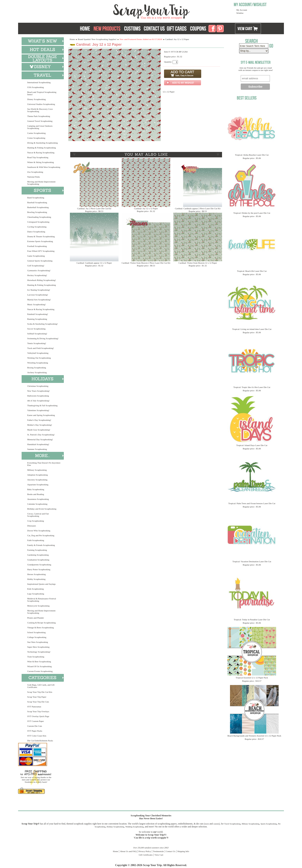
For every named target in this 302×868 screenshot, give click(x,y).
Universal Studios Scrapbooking (41, 104)
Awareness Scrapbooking (38, 499)
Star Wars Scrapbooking (38, 642)
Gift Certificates (146, 855)
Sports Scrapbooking (269, 824)
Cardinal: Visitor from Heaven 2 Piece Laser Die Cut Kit (146, 263)
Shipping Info (183, 851)
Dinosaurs (32, 526)
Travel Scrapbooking (232, 824)
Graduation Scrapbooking (38, 560)
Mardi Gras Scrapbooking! (39, 430)
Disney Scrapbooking (36, 99)
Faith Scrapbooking (36, 540)
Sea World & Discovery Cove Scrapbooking (40, 110)
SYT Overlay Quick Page (38, 716)
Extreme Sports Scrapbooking (40, 241)
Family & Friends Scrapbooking (41, 545)
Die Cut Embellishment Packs (40, 741)
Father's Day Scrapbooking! (39, 420)
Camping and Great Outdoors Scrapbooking (40, 127)
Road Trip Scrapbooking (38, 157)
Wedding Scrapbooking (134, 827)
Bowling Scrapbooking (37, 212)
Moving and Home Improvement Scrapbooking (41, 183)
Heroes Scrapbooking (36, 574)
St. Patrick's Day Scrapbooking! (41, 435)
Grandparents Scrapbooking (39, 565)
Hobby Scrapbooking (36, 579)
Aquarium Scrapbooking (38, 485)
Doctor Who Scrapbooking (39, 531)
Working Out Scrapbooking (39, 358)
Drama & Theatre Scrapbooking (41, 236)
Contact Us (171, 851)
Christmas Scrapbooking (38, 386)
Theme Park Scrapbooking (39, 116)
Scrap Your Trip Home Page (125, 11)
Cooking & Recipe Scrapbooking (41, 623)
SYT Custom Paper (36, 721)
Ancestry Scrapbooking (37, 480)
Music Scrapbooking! (36, 304)
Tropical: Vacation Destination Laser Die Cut (252, 561)
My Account (242, 10)
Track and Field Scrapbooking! (41, 348)
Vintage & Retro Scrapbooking (41, 627)
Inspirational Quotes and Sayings (41, 584)
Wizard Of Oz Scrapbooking (40, 666)
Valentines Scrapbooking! (38, 410)
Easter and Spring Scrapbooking (41, 415)
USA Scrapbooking (36, 87)
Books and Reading (36, 494)
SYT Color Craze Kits (37, 736)
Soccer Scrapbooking (36, 329)
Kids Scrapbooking (36, 589)
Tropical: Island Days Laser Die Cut (252, 445)
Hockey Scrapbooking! (37, 275)
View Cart (159, 855)
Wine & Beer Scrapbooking (39, 661)
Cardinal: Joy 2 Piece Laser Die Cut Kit (94, 208)
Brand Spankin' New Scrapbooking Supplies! (97, 39)
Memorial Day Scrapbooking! (40, 439)
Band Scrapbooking (36, 198)
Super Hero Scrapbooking (38, 647)
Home (72, 39)
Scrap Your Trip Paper (37, 697)
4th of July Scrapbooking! (38, 401)
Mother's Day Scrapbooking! (40, 425)
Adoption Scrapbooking (37, 475)
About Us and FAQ (128, 851)
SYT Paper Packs (35, 731)
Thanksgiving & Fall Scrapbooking (42, 405)
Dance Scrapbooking (36, 232)
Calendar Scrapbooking (37, 504)
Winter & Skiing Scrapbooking (41, 162)
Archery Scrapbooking (37, 372)
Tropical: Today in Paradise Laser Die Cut (252, 620)
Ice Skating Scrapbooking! (39, 290)
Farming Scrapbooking (37, 550)
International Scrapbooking (39, 82)
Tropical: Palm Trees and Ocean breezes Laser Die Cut (252, 503)
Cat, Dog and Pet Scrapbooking (41, 535)
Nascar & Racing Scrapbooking (41, 153)
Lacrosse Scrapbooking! (38, 295)
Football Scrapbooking (37, 246)
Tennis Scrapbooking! (37, 343)
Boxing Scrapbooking (37, 368)
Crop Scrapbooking (36, 521)
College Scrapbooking (37, 637)
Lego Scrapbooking (36, 594)
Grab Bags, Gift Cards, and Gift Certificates (41, 686)
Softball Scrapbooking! (37, 334)
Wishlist (240, 13)
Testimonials (158, 851)
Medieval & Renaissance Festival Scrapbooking (42, 600)
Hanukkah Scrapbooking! (38, 444)
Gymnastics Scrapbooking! (39, 270)
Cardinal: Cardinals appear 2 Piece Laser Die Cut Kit (198, 208)
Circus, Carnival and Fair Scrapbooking (38, 515)
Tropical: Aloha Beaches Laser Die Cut (252, 155)
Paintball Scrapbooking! (38, 314)
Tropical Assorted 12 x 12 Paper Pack (252, 678)
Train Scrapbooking (36, 657)
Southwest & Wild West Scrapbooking (44, 167)
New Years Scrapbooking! (38, 391)
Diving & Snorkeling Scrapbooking (43, 143)
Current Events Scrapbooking (40, 671)
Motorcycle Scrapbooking (38, 606)
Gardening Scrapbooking (38, 555)
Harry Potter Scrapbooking (39, 569)
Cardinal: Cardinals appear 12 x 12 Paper (94, 263)
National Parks (34, 177)
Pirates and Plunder (36, 618)
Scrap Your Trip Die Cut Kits (40, 692)
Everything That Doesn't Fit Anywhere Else (44, 464)
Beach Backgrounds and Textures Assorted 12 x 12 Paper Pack (254, 736)
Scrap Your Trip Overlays (38, 711)
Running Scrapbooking (37, 319)
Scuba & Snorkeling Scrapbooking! (43, 324)
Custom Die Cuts (35, 726)
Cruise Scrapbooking (36, 138)
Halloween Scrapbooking (38, 396)
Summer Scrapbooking (37, 449)
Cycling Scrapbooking (37, 227)
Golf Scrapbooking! (36, 266)
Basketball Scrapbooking (38, 207)
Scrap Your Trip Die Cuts (38, 702)
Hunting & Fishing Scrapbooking (42, 148)
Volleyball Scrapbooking (38, 353)
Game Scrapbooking (36, 256)
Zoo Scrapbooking (35, 172)
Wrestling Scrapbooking (38, 363)
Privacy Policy (145, 851)
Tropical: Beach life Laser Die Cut (252, 271)
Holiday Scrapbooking (115, 827)
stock (207, 824)
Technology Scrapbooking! (39, 652)
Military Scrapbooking (37, 470)
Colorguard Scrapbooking (38, 222)
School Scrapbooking (36, 632)
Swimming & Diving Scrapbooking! (43, 338)
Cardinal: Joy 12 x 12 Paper (146, 208)
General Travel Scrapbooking (40, 121)
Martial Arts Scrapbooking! (39, 300)
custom (216, 824)
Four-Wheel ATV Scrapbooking (41, 251)
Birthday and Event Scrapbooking (42, 509)
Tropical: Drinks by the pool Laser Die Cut (252, 213)
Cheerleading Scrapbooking (39, 217)
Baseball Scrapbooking (37, 202)
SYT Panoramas (34, 707)
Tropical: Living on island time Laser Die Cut (252, 329)
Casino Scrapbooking (36, 133)
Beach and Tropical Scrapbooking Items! (42, 93)
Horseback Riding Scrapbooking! (42, 280)
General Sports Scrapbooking (40, 261)
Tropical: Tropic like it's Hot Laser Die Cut (252, 387)
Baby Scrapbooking (36, 489)
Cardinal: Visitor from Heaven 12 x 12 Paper (198, 263)
